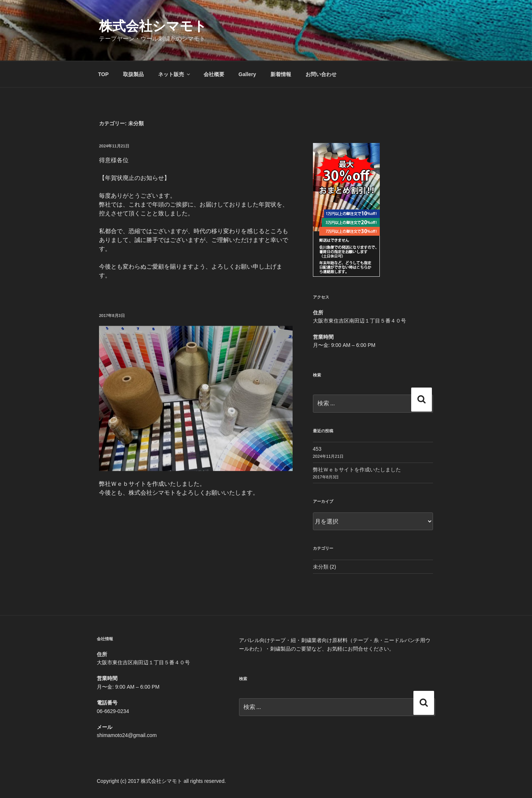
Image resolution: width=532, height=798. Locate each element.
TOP (104, 74)
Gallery (247, 74)
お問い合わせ (321, 74)
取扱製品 (133, 74)
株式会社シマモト (153, 26)
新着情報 (281, 74)
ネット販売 (175, 74)
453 (317, 449)
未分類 (321, 567)
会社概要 (214, 74)
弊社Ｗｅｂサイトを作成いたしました (357, 470)
